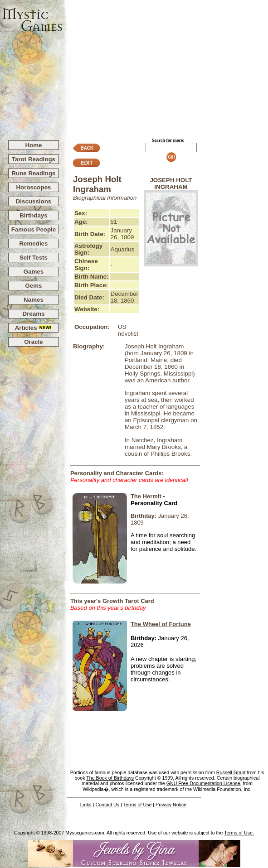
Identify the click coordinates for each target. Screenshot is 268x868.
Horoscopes (33, 187)
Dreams (34, 314)
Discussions (34, 201)
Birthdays (33, 215)
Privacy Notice (171, 805)
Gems (33, 286)
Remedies (33, 244)
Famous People (34, 229)
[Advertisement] (166, 66)
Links (86, 805)
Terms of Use (138, 805)
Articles (34, 328)
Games (34, 272)
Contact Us (107, 805)
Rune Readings (33, 173)
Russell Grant (231, 772)
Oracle (34, 342)
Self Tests (34, 258)
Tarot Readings (34, 159)
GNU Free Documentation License (203, 783)
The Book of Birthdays (110, 778)
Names (34, 300)
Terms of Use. (239, 833)
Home (33, 145)
